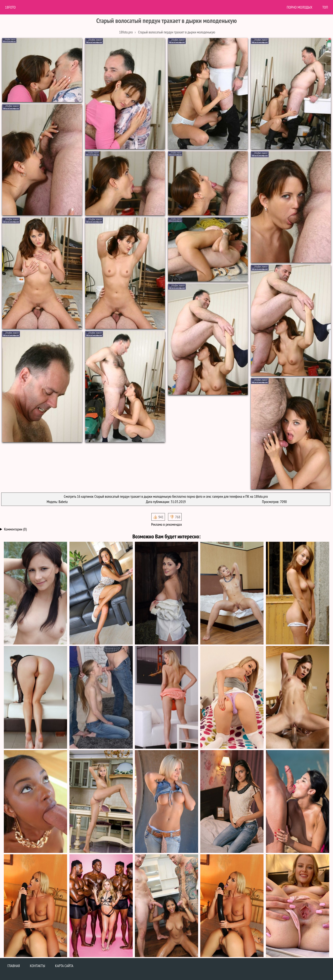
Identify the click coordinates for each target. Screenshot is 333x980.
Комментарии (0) (15, 529)
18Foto (10, 7)
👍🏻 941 (158, 517)
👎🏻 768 (175, 517)
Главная (14, 966)
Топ (325, 7)
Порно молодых (299, 7)
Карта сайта (64, 966)
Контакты (37, 966)
